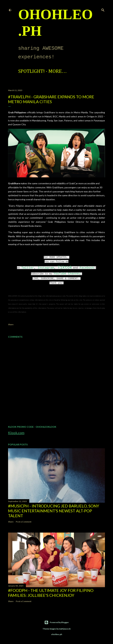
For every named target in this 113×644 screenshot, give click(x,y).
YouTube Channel (67, 274)
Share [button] (11, 324)
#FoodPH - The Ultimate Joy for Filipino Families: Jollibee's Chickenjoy (51, 593)
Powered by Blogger (57, 622)
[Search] (103, 9)
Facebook (87, 268)
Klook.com (16, 433)
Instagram (46, 268)
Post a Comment (24, 522)
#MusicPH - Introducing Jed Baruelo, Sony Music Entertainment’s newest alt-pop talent (54, 511)
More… (58, 71)
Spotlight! (31, 71)
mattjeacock (65, 629)
